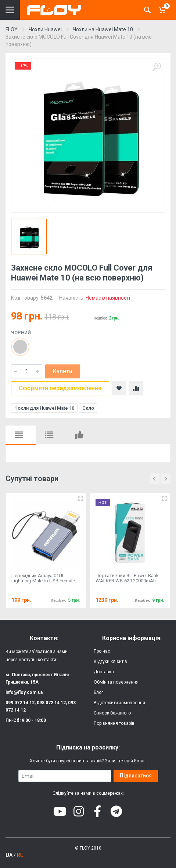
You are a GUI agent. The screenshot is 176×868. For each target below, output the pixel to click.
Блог (98, 692)
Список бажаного (112, 713)
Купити (63, 371)
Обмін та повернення (116, 682)
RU (20, 855)
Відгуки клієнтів (110, 661)
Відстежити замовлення (119, 703)
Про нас (102, 651)
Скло (88, 408)
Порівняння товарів (114, 723)
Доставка (104, 672)
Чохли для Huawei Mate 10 (44, 408)
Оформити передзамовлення (60, 388)
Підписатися (136, 776)
